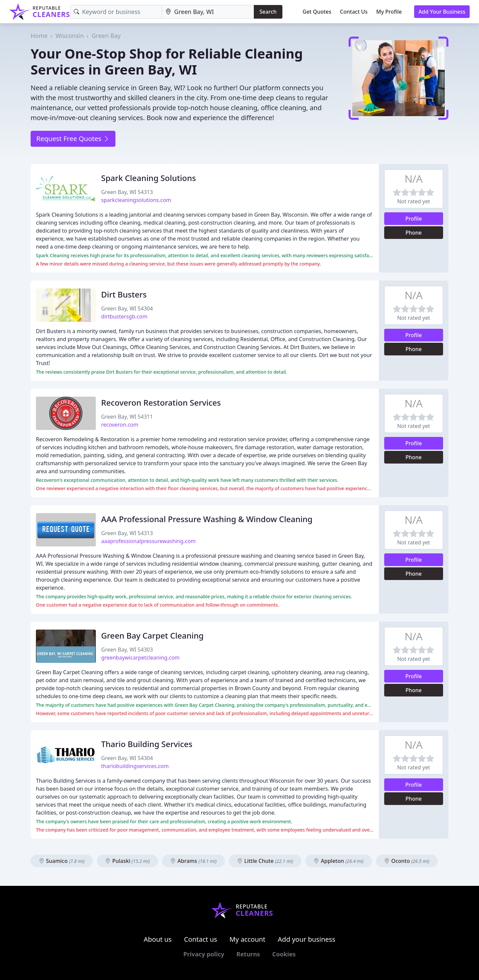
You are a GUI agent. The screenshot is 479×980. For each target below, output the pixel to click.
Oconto (407, 861)
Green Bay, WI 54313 (127, 192)
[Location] (208, 12)
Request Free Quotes (73, 139)
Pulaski (127, 861)
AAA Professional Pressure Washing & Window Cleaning (207, 519)
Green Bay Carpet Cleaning (152, 635)
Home (39, 36)
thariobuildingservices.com (135, 766)
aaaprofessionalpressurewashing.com (148, 541)
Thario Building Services (147, 744)
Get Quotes (317, 12)
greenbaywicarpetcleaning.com (140, 658)
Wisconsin (70, 36)
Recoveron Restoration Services (161, 402)
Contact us (201, 939)
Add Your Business (442, 12)
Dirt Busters (124, 294)
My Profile (389, 12)
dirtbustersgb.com (124, 316)
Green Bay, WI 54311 (127, 417)
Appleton (338, 861)
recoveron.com (120, 425)
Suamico (62, 861)
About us (158, 939)
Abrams (193, 861)
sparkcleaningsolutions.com (136, 200)
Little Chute (265, 861)
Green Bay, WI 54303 (127, 650)
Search (268, 12)
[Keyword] (116, 12)
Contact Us (354, 12)
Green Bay (106, 36)
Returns (248, 954)
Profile (414, 219)
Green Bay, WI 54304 (127, 308)
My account (247, 939)
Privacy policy (204, 954)
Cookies (284, 954)
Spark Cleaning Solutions (149, 178)
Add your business (307, 939)
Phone (414, 233)
